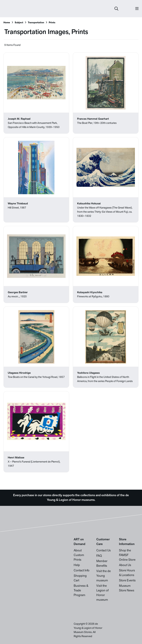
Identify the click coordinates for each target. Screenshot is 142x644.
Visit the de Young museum (104, 576)
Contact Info (82, 571)
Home (7, 23)
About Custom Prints (79, 555)
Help (77, 565)
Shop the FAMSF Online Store (127, 555)
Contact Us (104, 551)
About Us (125, 565)
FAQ (99, 556)
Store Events (127, 581)
